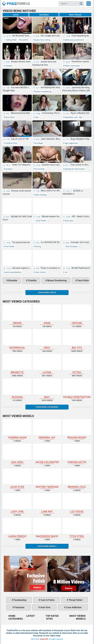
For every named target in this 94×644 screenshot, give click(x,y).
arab (47, 314)
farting (38, 246)
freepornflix (44, 639)
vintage (77, 314)
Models (81, 619)
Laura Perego (17, 528)
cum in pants (47, 600)
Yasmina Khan (17, 429)
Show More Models (47, 546)
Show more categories (47, 407)
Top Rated (44, 15)
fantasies (19, 607)
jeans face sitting (42, 40)
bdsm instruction (72, 66)
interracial (17, 339)
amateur (9, 169)
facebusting (20, 600)
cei (66, 272)
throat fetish (75, 600)
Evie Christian (71, 246)
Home (16, 2)
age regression (71, 143)
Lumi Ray (47, 503)
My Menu (89, 4)
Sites (49, 619)
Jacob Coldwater (47, 454)
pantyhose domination (75, 169)
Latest (16, 15)
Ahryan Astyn (77, 454)
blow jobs (69, 221)
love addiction (74, 607)
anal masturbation (13, 272)
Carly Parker (41, 221)
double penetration (77, 388)
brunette (24, 40)
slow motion (40, 272)
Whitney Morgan (47, 478)
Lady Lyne (17, 503)
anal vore (45, 607)
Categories (16, 619)
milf (47, 388)
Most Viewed (75, 15)
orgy (47, 339)
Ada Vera (17, 454)
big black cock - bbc (73, 117)
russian (17, 388)
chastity (9, 66)
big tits (77, 339)
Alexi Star (17, 478)
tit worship (39, 169)
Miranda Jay (47, 429)
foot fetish (10, 246)
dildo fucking (41, 195)
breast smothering (43, 92)
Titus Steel (77, 528)
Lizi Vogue (77, 503)
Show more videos (47, 292)
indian (17, 314)
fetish (77, 364)
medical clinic (11, 143)
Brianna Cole (77, 478)
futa (37, 117)
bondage (39, 143)
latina (47, 364)
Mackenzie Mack (47, 528)
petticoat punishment (74, 40)
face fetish (10, 117)
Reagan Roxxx (77, 429)
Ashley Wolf (11, 40)
